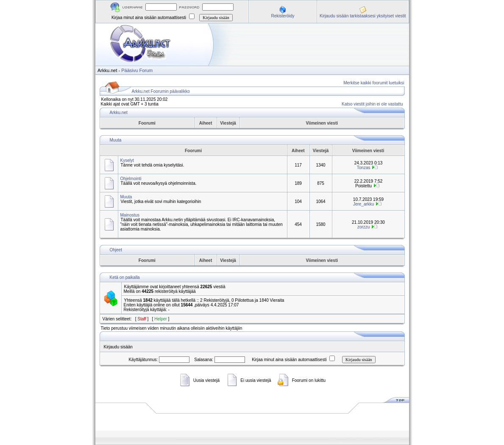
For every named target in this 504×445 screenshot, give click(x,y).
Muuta (116, 140)
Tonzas (364, 168)
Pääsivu (129, 70)
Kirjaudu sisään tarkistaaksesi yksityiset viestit (363, 16)
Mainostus (130, 215)
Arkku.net (119, 113)
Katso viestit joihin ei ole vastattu (372, 104)
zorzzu (363, 227)
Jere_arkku (363, 204)
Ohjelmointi (131, 179)
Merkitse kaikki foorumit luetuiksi (374, 83)
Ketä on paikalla (125, 277)
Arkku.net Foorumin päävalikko (161, 91)
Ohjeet (116, 250)
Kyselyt (127, 160)
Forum (146, 70)
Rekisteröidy (283, 16)
